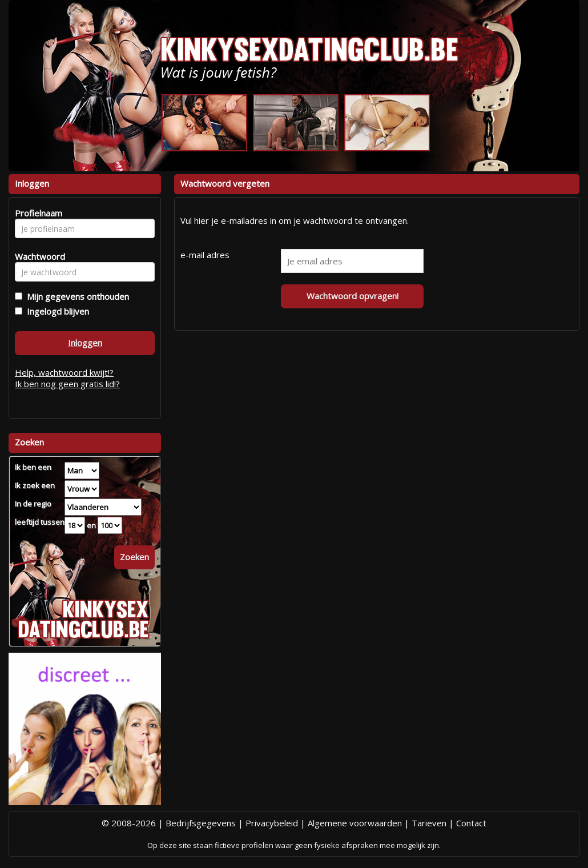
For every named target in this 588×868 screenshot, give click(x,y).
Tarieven (429, 823)
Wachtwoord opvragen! (353, 296)
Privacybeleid (272, 823)
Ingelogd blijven (56, 311)
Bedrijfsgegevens (201, 823)
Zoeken (134, 557)
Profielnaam (37, 213)
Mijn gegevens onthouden (76, 296)
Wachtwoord (37, 256)
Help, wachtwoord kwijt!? (64, 372)
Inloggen (85, 343)
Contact (471, 823)
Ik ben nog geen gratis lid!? (67, 384)
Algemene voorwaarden (355, 823)
